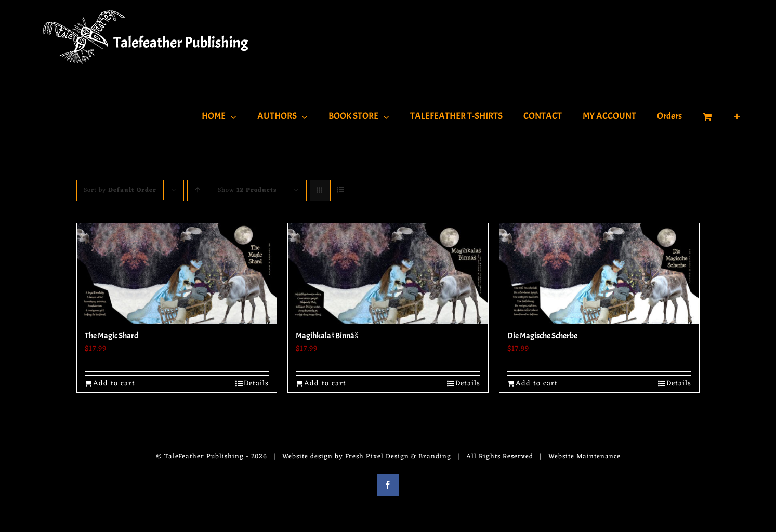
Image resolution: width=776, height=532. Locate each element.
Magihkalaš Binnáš (327, 336)
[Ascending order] (197, 190)
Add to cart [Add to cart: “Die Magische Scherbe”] (537, 384)
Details (256, 384)
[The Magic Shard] (177, 274)
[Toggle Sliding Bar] (737, 116)
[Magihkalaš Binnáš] (388, 274)
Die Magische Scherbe (542, 336)
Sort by (120, 190)
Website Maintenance (584, 456)
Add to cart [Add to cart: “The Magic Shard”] (114, 384)
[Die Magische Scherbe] (600, 274)
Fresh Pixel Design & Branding (398, 456)
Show (247, 190)
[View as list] (341, 190)
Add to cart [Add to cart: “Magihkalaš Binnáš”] (325, 384)
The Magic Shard (111, 336)
